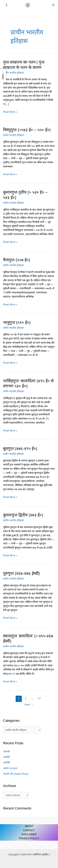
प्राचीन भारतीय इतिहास (13, 73)
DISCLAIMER (29, 834)
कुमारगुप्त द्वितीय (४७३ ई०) (23, 515)
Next (29, 705)
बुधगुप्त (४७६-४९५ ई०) (20, 449)
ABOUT (29, 826)
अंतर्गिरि (7, 763)
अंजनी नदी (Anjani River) (16, 774)
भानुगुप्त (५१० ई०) (17, 322)
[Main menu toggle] (6, 5)
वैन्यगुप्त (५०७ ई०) (17, 260)
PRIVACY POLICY (29, 838)
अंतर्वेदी (6, 757)
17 (39, 698)
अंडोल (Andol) (10, 768)
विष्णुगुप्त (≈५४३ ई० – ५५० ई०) (27, 130)
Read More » (10, 112)
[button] (54, 5)
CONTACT (29, 830)
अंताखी (6, 751)
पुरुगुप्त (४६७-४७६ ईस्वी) (21, 573)
